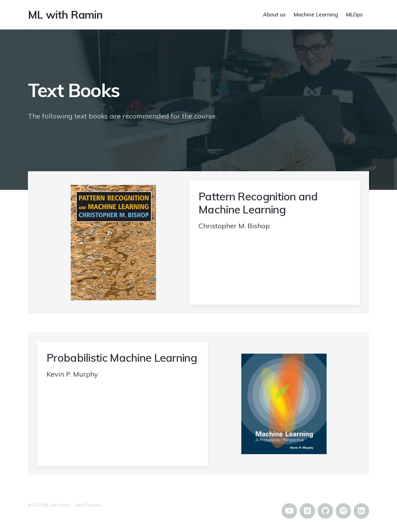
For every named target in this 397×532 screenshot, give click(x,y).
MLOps (355, 14)
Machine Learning (316, 14)
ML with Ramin (65, 15)
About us (274, 14)
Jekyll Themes (88, 505)
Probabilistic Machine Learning (122, 358)
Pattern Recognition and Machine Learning (258, 203)
